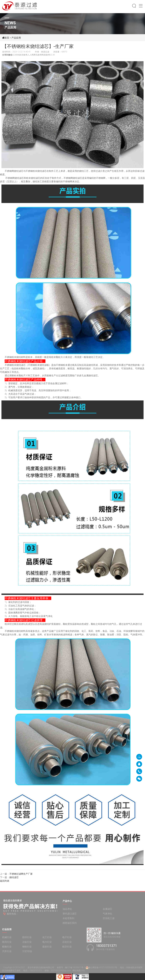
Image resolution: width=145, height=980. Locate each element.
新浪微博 (23, 55)
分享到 (5, 55)
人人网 (30, 55)
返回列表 (5, 881)
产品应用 (16, 38)
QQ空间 (16, 55)
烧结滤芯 (14, 877)
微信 (10, 55)
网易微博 (46, 55)
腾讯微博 (38, 55)
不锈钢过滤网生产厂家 (21, 874)
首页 (7, 38)
